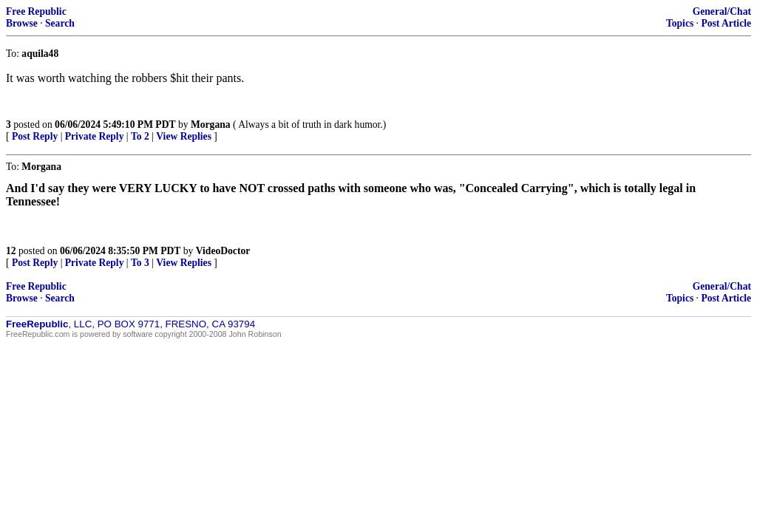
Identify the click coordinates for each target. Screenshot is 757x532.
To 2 (140, 136)
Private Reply (95, 136)
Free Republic (36, 11)
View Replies (184, 136)
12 (11, 251)
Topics (680, 23)
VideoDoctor (223, 251)
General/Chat (722, 11)
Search (60, 23)
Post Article (726, 23)
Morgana (211, 125)
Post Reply (35, 136)
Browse (22, 23)
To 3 (140, 263)
